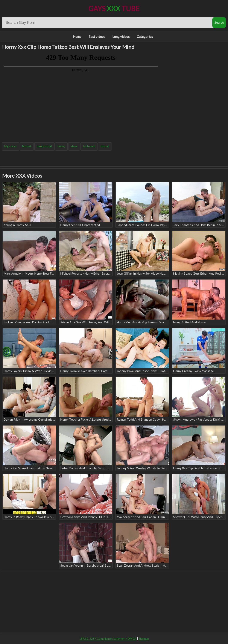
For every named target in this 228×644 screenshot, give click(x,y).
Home (77, 37)
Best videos (97, 37)
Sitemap (144, 639)
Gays (114, 8)
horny (61, 146)
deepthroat (44, 146)
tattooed (89, 146)
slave (74, 146)
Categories (145, 37)
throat (105, 146)
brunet (27, 146)
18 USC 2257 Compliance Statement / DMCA (108, 639)
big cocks (11, 146)
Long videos (121, 37)
